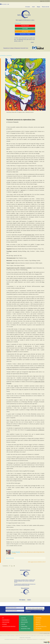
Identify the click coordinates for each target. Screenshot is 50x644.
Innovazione (6, 622)
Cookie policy (22, 638)
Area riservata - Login (5, 4)
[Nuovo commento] (10, 558)
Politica (38, 620)
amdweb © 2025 (46, 633)
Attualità (38, 629)
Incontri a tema (26, 629)
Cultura (23, 618)
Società (38, 622)
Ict (3, 618)
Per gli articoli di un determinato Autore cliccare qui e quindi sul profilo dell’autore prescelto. (25, 585)
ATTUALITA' (3, 56)
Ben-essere (24, 622)
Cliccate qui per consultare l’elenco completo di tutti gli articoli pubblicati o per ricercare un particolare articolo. (25, 581)
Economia (9, 56)
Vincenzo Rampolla (16, 552)
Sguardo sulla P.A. (41, 627)
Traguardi (24, 627)
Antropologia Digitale (9, 627)
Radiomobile (6, 620)
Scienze (4, 624)
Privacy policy (28, 638)
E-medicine (24, 620)
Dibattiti (38, 624)
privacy (41, 610)
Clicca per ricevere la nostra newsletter (35, 608)
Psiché (23, 624)
